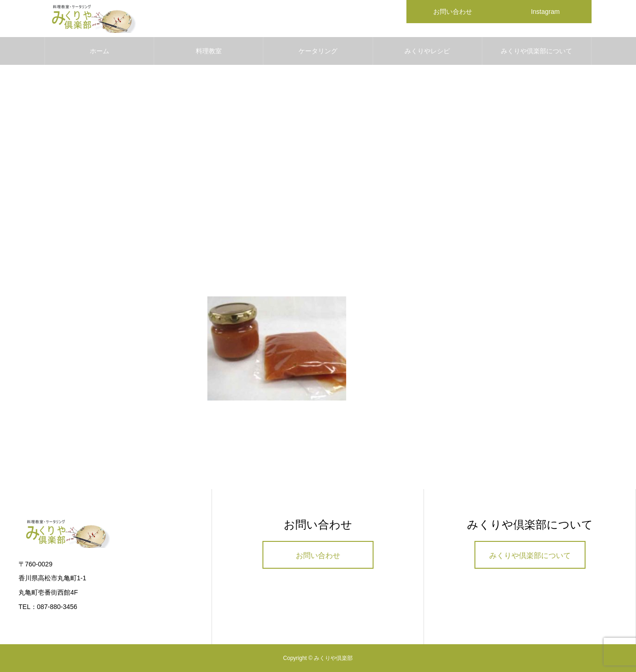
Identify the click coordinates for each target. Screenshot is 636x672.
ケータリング (318, 51)
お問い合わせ (318, 556)
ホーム (100, 51)
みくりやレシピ (427, 51)
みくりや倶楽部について (536, 51)
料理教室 (209, 51)
